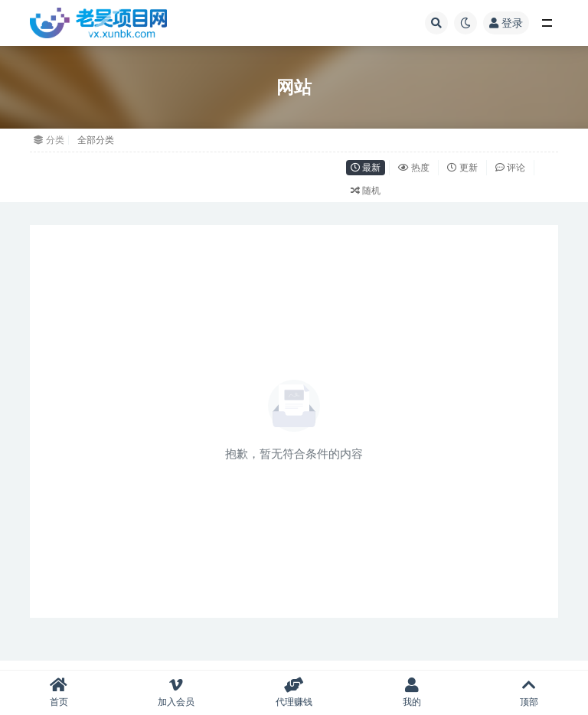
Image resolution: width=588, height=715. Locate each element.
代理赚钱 (294, 692)
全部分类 (96, 140)
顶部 (529, 692)
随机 (366, 190)
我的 (412, 692)
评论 (510, 167)
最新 (366, 167)
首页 (59, 692)
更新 (462, 167)
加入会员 (177, 692)
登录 (506, 23)
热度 (414, 167)
